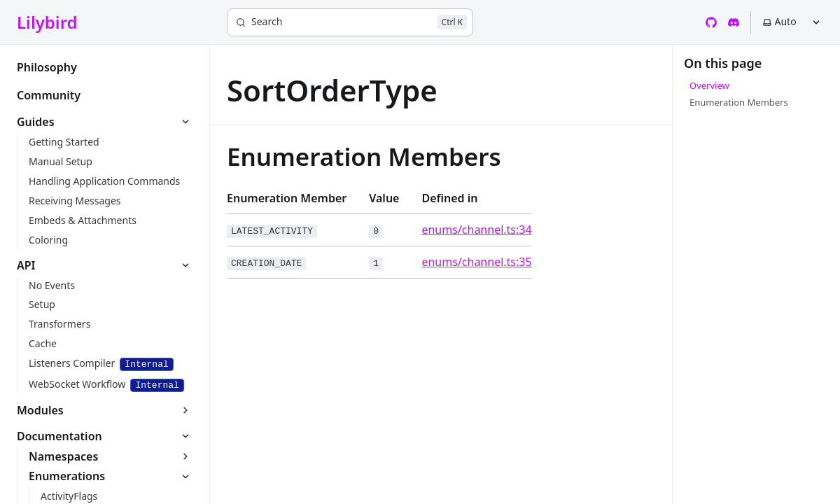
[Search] (350, 22)
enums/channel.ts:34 (476, 230)
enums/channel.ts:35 (476, 262)
